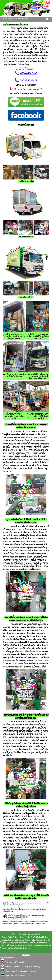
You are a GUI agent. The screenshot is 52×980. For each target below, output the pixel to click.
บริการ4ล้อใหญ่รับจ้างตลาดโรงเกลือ (26, 934)
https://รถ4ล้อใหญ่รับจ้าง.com (17, 976)
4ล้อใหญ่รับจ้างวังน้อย (9, 937)
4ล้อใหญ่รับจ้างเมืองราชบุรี (16, 946)
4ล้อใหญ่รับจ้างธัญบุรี (27, 937)
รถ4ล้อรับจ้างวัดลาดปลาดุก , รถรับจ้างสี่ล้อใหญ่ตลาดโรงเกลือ (38, 416)
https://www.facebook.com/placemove (22, 971)
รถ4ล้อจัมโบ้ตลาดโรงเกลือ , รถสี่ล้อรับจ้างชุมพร (14, 375)
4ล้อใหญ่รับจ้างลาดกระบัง (37, 946)
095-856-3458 (29, 81)
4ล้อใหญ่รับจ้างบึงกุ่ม (15, 940)
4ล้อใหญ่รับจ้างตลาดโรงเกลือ (16, 19)
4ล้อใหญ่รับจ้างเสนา (22, 943)
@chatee (18, 967)
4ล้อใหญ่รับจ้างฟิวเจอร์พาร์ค (35, 940)
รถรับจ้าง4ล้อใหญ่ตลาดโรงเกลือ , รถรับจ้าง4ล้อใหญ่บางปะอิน (14, 337)
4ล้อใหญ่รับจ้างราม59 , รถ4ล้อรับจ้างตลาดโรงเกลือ (14, 416)
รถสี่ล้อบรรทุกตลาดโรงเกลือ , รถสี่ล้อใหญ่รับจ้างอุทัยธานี (38, 337)
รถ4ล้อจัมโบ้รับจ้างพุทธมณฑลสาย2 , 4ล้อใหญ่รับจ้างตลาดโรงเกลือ (38, 377)
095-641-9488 (29, 74)
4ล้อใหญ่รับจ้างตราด (22, 949)
